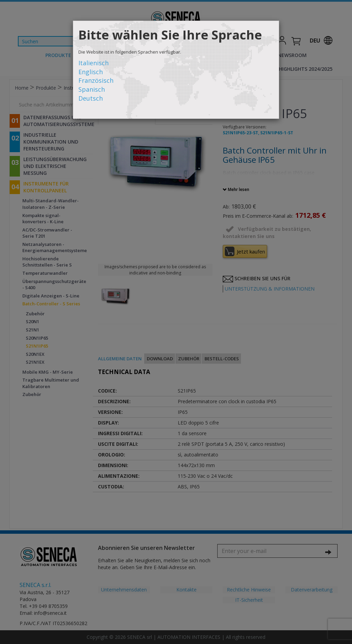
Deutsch (91, 98)
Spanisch (92, 89)
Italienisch (93, 63)
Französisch (96, 80)
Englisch (91, 72)
